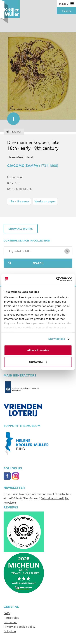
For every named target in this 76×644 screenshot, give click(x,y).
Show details (57, 339)
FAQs (7, 613)
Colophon (10, 631)
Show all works (21, 229)
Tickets (66, 11)
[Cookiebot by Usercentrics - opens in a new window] (56, 279)
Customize (38, 362)
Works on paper (45, 201)
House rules (11, 617)
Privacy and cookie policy (19, 626)
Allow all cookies (38, 350)
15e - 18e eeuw (19, 201)
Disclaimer (10, 622)
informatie (12, 117)
